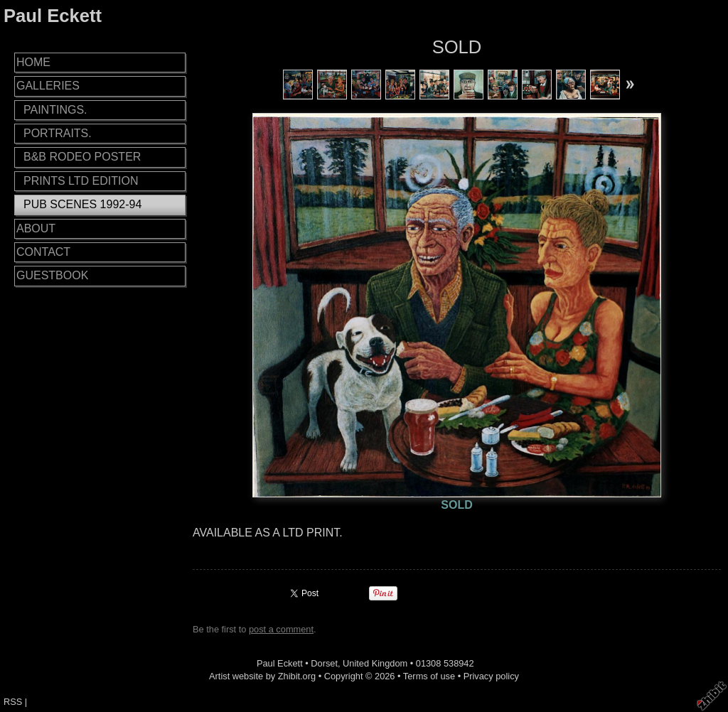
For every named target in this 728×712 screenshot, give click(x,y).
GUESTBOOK (52, 275)
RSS (13, 702)
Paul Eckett (53, 16)
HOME (33, 62)
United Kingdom (375, 663)
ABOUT (36, 228)
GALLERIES (48, 86)
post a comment (281, 629)
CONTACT (43, 252)
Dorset (324, 663)
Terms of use (429, 676)
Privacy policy (491, 676)
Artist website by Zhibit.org (262, 676)
